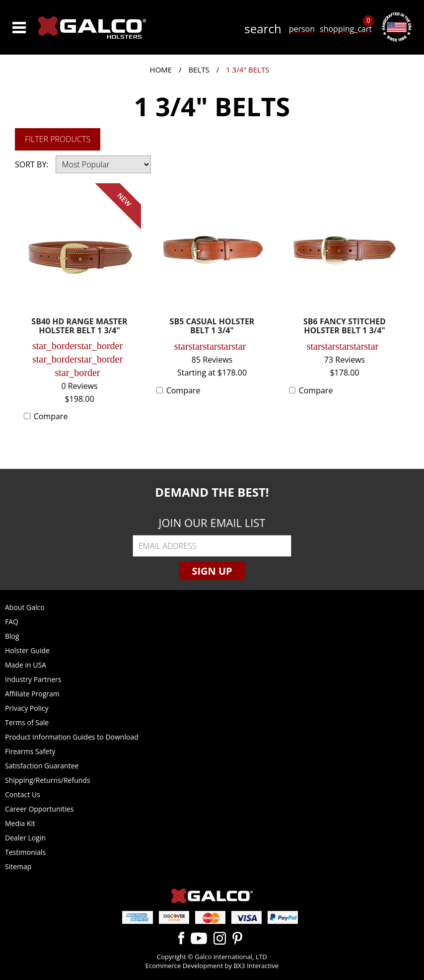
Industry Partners (33, 679)
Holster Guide (27, 650)
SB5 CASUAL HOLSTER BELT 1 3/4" (212, 327)
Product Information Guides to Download (72, 737)
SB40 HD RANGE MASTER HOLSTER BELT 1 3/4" (79, 327)
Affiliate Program (32, 694)
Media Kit (20, 823)
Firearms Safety (30, 751)
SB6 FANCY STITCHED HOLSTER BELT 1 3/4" (345, 327)
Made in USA (26, 665)
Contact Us (23, 794)
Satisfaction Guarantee (42, 766)
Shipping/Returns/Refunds (48, 780)
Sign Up (212, 571)
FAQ (12, 622)
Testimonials (25, 852)
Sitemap (18, 867)
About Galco (25, 607)
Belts (199, 70)
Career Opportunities (39, 809)
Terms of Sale (27, 722)
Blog (12, 636)
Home (161, 70)
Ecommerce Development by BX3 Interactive (212, 966)
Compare (51, 416)
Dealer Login (25, 838)
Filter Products (58, 139)
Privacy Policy (27, 708)
